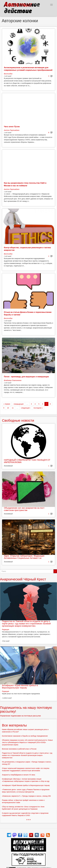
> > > (28, 820)
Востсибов (8, 74)
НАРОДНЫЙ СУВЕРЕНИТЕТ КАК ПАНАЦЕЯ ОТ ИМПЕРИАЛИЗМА (27, 461)
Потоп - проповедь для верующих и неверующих (26, 377)
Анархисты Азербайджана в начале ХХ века (18, 775)
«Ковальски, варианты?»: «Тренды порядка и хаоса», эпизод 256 (26, 796)
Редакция (6, 630)
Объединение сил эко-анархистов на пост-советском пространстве (24, 509)
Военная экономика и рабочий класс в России (19, 749)
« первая (7, 404)
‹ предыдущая (18, 404)
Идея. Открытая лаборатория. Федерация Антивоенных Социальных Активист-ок (24, 557)
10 (8, 408)
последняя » (38, 408)
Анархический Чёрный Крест (23, 579)
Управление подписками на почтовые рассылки (20, 716)
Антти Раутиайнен (12, 130)
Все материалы (14, 725)
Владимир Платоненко (13, 380)
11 (13, 408)
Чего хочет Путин (12, 127)
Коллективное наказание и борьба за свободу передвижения (25, 736)
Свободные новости (18, 420)
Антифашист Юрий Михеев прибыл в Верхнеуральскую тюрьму (20, 687)
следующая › (26, 408)
